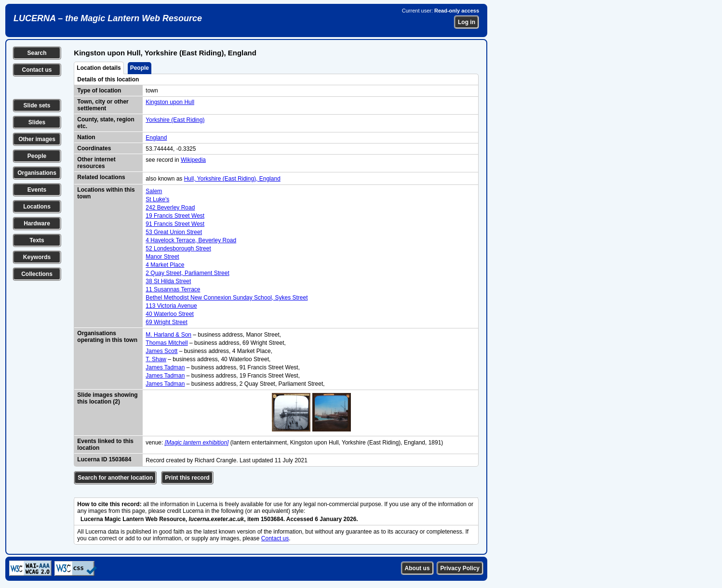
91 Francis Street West (175, 224)
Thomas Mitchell (167, 343)
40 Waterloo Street (170, 314)
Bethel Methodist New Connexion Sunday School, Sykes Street (227, 298)
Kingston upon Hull (170, 102)
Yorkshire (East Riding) (175, 120)
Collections (37, 274)
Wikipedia (193, 160)
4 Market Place (165, 265)
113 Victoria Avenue (171, 306)
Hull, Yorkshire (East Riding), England (232, 179)
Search (37, 53)
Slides (37, 122)
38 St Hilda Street (168, 281)
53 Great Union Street (174, 232)
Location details (99, 68)
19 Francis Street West (175, 216)
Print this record (187, 478)
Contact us (37, 70)
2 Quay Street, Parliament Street (187, 273)
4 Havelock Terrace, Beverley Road (191, 240)
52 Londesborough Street (178, 248)
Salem (154, 191)
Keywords (37, 257)
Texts (37, 240)
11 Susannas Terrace (173, 289)
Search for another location (115, 478)
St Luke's (157, 199)
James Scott (161, 351)
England (156, 138)
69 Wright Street (166, 322)
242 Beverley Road (170, 208)
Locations (37, 207)
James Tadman (165, 367)
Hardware (37, 223)
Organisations (37, 173)
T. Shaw (156, 359)
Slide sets (37, 105)
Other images (37, 139)
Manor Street (162, 257)
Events (37, 190)
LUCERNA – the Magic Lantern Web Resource (108, 18)
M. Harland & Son (168, 335)
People (37, 156)
